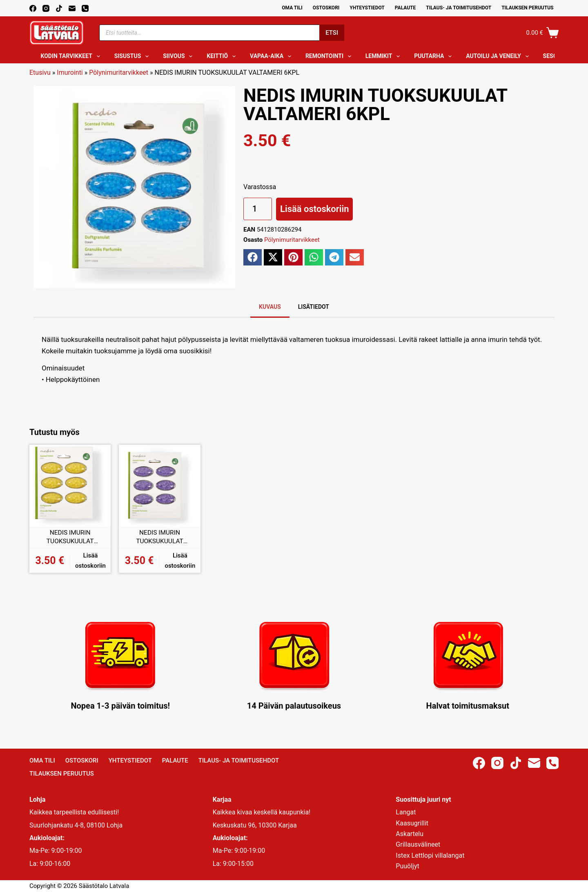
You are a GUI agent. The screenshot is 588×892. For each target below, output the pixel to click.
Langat (406, 812)
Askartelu (410, 834)
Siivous (179, 56)
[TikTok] (59, 8)
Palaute (405, 8)
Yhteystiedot (367, 8)
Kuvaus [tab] (270, 307)
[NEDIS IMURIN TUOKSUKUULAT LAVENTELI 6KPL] (159, 485)
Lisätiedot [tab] (314, 307)
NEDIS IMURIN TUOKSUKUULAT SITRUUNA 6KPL (70, 537)
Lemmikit (384, 56)
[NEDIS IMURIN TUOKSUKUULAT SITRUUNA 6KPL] (70, 485)
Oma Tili (292, 8)
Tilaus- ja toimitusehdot (459, 8)
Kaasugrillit (412, 823)
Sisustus (133, 56)
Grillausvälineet (418, 844)
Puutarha (434, 56)
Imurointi (70, 72)
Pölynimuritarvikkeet (119, 72)
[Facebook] (33, 8)
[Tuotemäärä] (258, 209)
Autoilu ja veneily (499, 56)
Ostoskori (326, 8)
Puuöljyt (407, 866)
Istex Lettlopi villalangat (430, 855)
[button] (253, 257)
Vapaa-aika (272, 56)
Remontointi (330, 56)
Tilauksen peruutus (527, 8)
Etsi (332, 33)
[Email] (72, 8)
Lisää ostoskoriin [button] (90, 561)
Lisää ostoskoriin (314, 209)
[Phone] (85, 8)
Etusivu (40, 72)
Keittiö (223, 56)
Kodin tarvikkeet (72, 56)
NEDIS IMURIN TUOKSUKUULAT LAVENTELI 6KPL (160, 537)
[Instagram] (46, 8)
